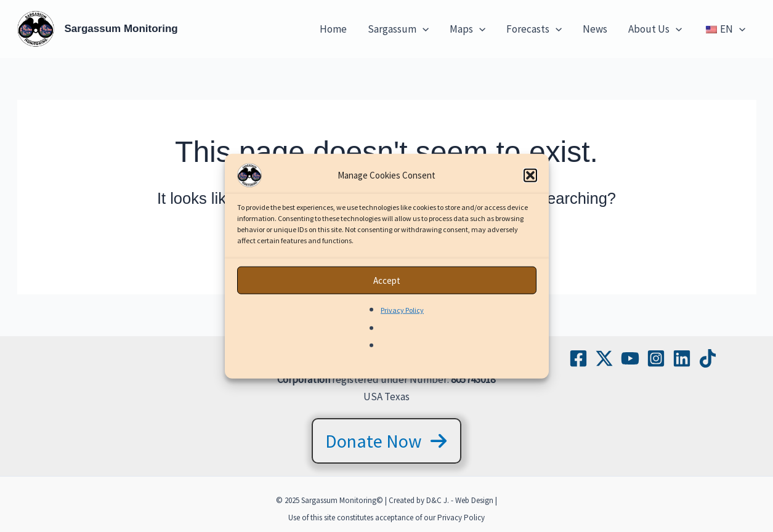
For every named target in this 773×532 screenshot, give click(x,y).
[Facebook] (578, 358)
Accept (387, 286)
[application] (423, 29)
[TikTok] (708, 358)
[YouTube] (630, 358)
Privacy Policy (402, 316)
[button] (530, 182)
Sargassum (398, 29)
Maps (467, 29)
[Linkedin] (682, 358)
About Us (655, 29)
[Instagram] (656, 358)
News (595, 29)
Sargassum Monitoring (121, 29)
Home (333, 29)
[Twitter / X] (604, 358)
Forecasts (534, 29)
